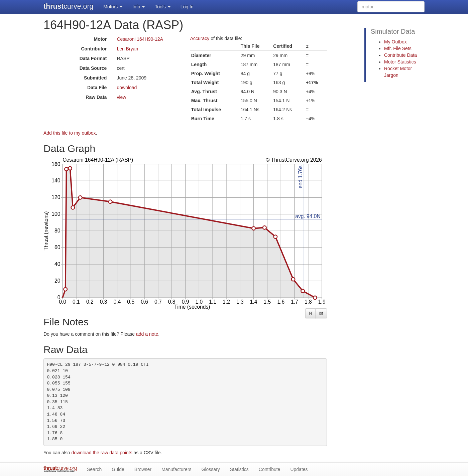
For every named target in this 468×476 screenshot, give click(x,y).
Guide (118, 469)
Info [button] (139, 7)
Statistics (239, 469)
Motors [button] (113, 7)
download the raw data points (102, 453)
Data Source (93, 68)
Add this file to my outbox (70, 133)
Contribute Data (400, 55)
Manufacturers (176, 469)
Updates (299, 469)
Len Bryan (127, 49)
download (127, 88)
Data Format (93, 58)
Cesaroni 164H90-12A (140, 39)
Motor (100, 39)
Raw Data (96, 97)
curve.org (68, 6)
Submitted (95, 78)
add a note (147, 334)
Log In (187, 7)
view (121, 97)
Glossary (211, 469)
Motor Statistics (400, 62)
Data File (97, 88)
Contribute (270, 469)
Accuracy (200, 38)
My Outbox (395, 42)
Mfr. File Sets (398, 48)
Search (94, 469)
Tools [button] (163, 7)
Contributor (94, 49)
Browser (143, 469)
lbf (321, 313)
